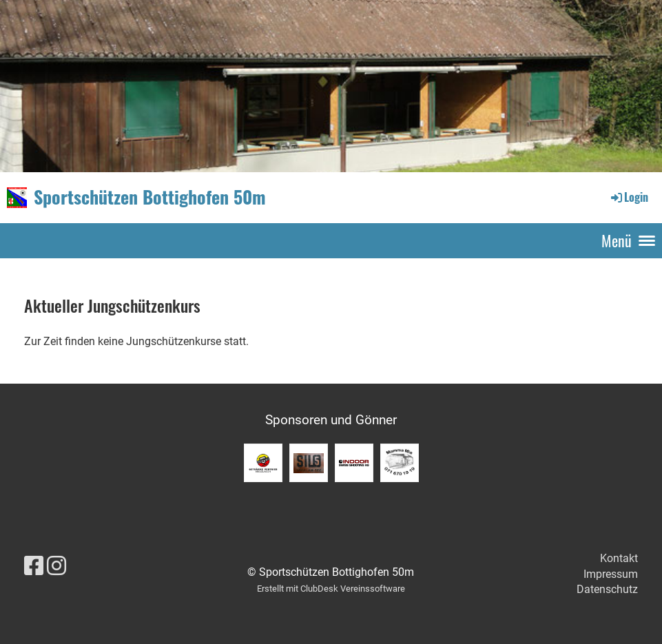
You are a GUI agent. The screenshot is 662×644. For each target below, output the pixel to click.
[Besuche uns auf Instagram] (56, 566)
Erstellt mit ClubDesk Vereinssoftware (331, 589)
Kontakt (619, 558)
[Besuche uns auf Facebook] (34, 566)
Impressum (611, 574)
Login (629, 197)
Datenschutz (607, 589)
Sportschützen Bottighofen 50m (150, 197)
